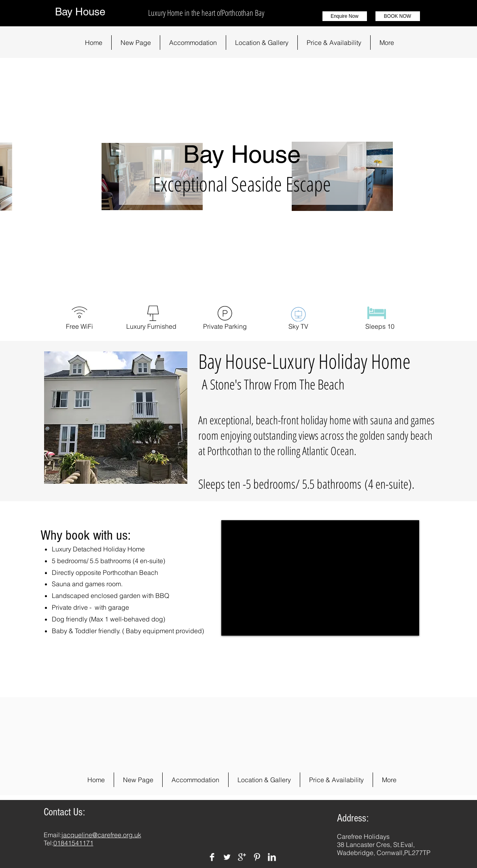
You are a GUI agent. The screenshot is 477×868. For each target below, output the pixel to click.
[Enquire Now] (345, 16)
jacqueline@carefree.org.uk (101, 835)
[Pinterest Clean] (257, 857)
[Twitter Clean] (227, 857)
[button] (193, 43)
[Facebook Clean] (212, 857)
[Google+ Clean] (242, 857)
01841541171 (73, 843)
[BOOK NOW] (398, 16)
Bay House (80, 12)
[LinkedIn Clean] (272, 857)
